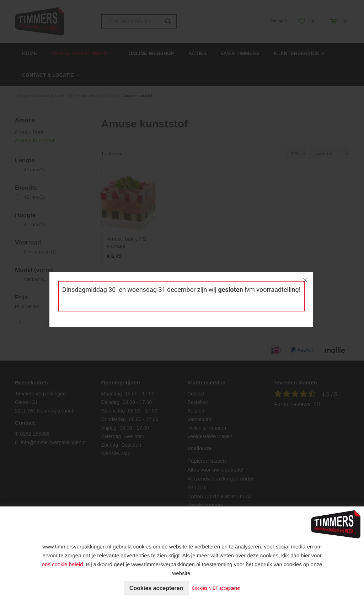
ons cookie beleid (63, 564)
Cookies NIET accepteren (216, 588)
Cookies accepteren (156, 588)
